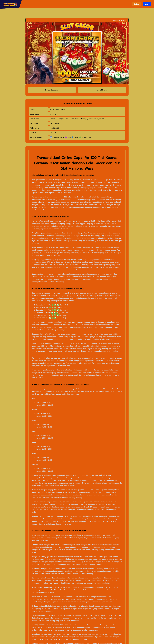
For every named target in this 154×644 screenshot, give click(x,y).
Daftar (137, 4)
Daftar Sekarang (52, 90)
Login (147, 4)
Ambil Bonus (102, 90)
